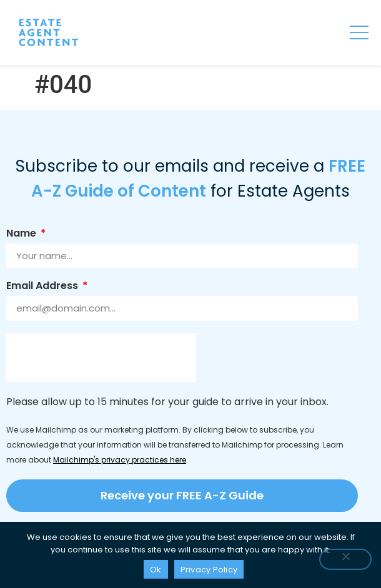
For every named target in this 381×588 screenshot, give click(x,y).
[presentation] (101, 358)
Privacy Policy (209, 570)
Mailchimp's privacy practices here (120, 460)
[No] (345, 559)
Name (22, 234)
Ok (156, 570)
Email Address (43, 287)
